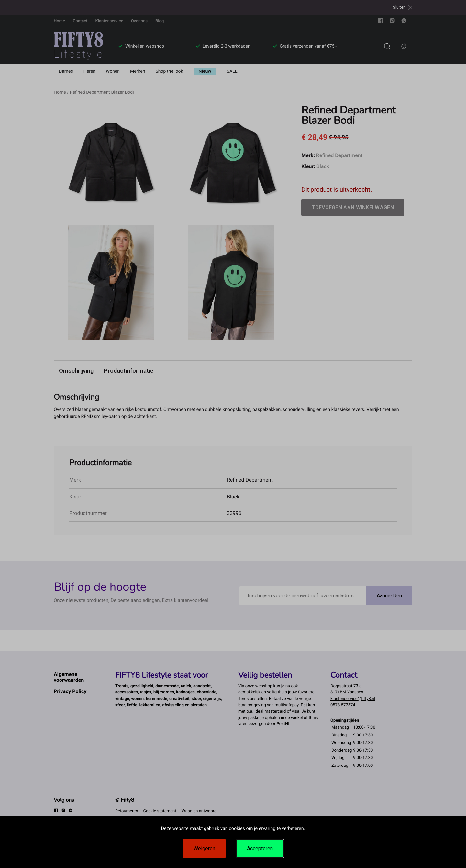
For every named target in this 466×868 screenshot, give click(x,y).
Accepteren (260, 848)
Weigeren (204, 848)
